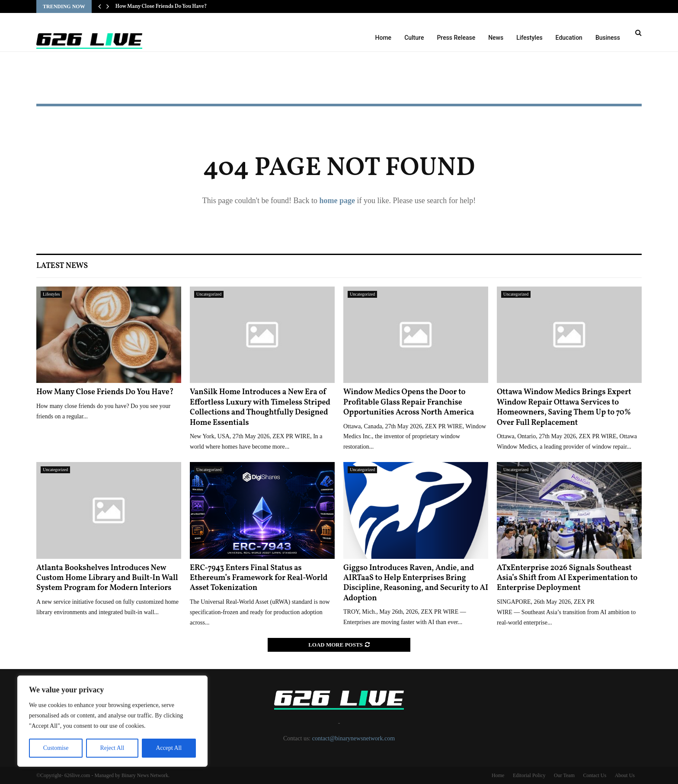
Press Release (456, 38)
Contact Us (595, 775)
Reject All (112, 748)
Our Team (564, 775)
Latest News (62, 266)
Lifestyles (529, 38)
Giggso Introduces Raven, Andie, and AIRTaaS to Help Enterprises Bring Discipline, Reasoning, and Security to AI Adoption (416, 583)
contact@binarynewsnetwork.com (353, 738)
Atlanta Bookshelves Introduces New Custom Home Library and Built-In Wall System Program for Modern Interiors (107, 578)
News (496, 38)
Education (569, 38)
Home (384, 38)
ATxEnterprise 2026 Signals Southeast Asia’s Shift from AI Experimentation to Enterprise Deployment (567, 578)
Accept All (169, 748)
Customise (56, 748)
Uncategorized (209, 294)
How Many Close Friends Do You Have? (161, 6)
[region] (112, 721)
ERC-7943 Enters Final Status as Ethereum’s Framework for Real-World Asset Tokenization (259, 578)
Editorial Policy (529, 775)
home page (337, 201)
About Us (625, 775)
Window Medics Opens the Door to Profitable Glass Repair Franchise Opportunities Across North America (409, 402)
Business (608, 38)
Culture (414, 38)
